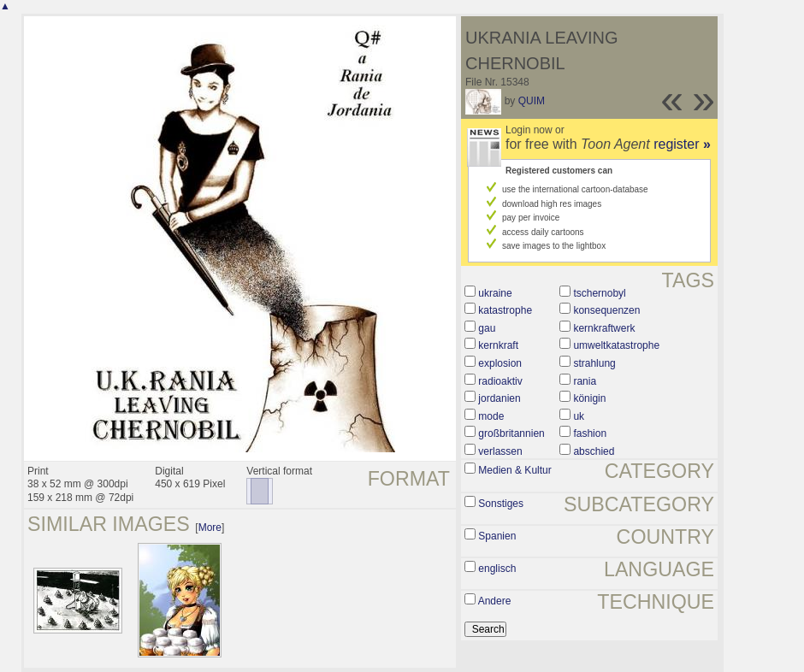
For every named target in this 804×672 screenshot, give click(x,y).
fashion (590, 433)
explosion (500, 363)
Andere (495, 601)
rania (585, 381)
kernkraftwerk (604, 328)
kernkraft (498, 345)
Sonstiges (501, 504)
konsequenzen (606, 310)
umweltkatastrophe (616, 345)
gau (487, 328)
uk (579, 416)
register (682, 144)
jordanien (499, 398)
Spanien (497, 536)
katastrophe (505, 310)
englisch (497, 569)
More (210, 528)
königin (589, 398)
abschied (594, 451)
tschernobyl (599, 293)
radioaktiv (500, 381)
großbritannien (511, 433)
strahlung (594, 363)
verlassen (500, 451)
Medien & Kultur (514, 470)
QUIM (532, 101)
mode (491, 416)
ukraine (495, 293)
